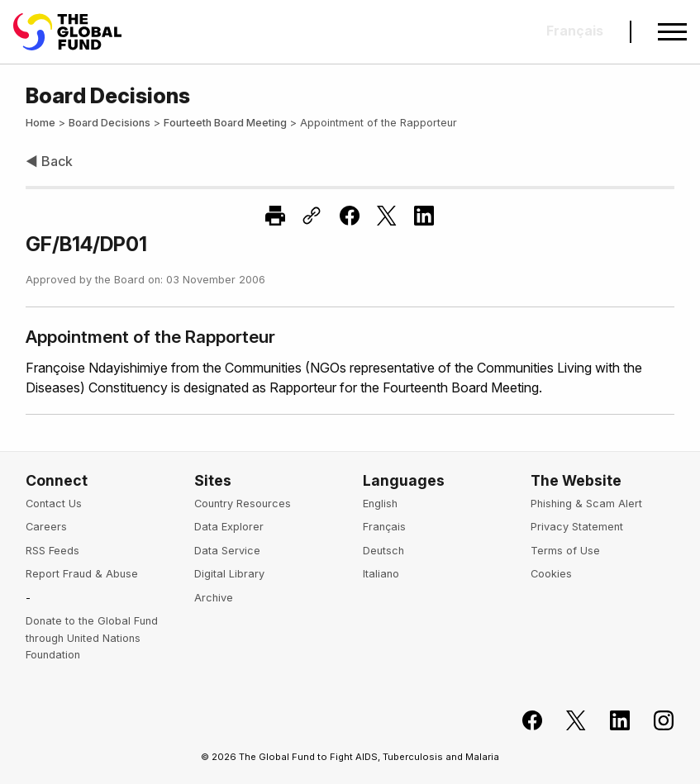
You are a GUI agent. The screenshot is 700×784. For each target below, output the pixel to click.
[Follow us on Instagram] (654, 721)
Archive (214, 598)
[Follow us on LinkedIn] (610, 721)
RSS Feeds (52, 551)
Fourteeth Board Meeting (225, 123)
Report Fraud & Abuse (82, 574)
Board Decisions (110, 123)
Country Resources (243, 504)
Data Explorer (229, 527)
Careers (46, 527)
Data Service (227, 551)
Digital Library (229, 574)
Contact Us (54, 504)
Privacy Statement (577, 527)
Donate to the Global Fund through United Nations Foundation (92, 638)
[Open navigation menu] (672, 32)
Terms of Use (565, 551)
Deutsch (383, 551)
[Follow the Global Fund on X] (567, 721)
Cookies (551, 574)
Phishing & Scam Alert (586, 504)
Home (40, 123)
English (380, 504)
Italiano (381, 574)
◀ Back (49, 161)
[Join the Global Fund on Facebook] (523, 721)
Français (384, 527)
